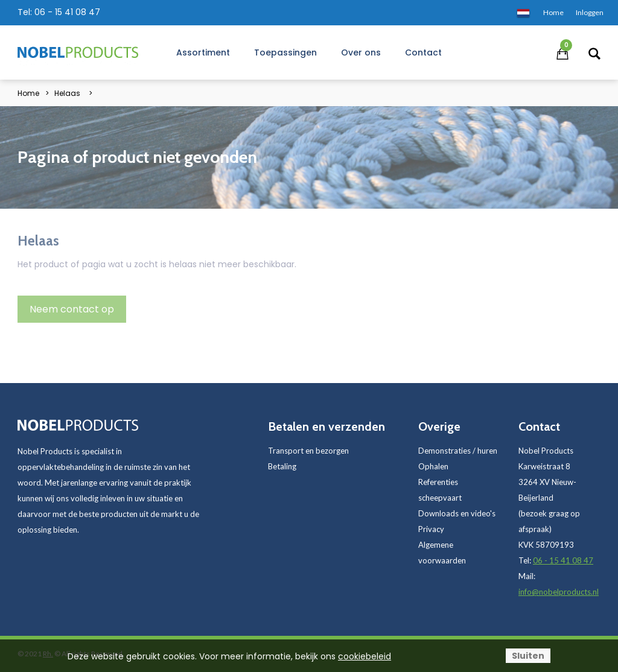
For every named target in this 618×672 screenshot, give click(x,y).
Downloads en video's (457, 513)
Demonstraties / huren (458, 451)
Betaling (282, 466)
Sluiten (528, 656)
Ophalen (433, 466)
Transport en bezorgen (308, 451)
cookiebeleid (365, 656)
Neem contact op (72, 309)
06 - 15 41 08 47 (67, 12)
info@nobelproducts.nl (559, 592)
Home (28, 93)
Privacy (431, 529)
